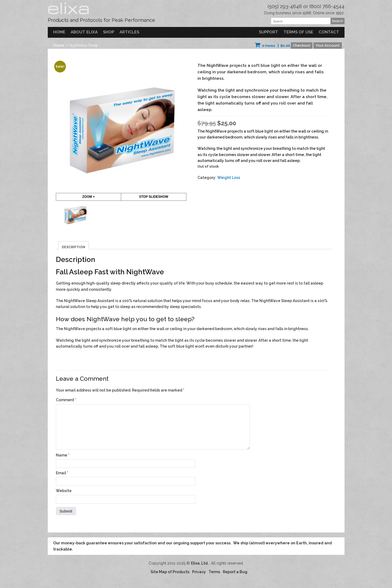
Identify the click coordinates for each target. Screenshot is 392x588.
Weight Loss (229, 178)
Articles (129, 32)
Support (269, 32)
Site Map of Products (170, 572)
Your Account (328, 45)
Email (62, 473)
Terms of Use (298, 32)
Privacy (199, 572)
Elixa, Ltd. (200, 563)
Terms (214, 572)
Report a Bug (235, 572)
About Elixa (84, 32)
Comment (66, 400)
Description (74, 247)
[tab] (74, 245)
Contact (329, 32)
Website (64, 491)
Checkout (302, 45)
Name (63, 455)
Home (59, 32)
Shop (109, 32)
